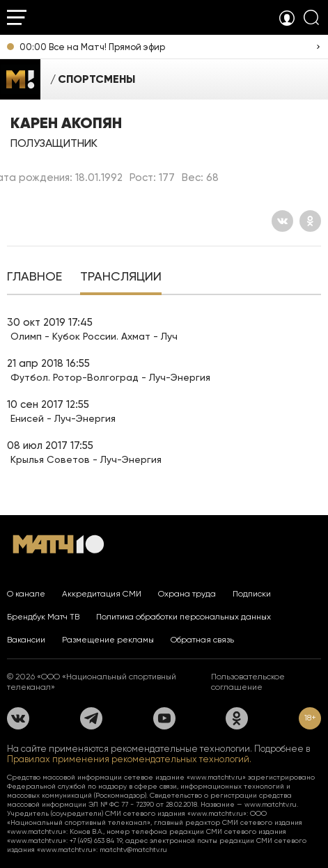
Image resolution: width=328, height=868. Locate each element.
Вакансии (26, 640)
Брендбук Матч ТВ (43, 617)
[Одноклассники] (310, 221)
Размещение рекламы (108, 640)
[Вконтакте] (282, 221)
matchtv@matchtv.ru (133, 850)
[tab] (34, 278)
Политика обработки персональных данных (183, 617)
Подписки (252, 594)
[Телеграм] (91, 718)
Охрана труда (187, 594)
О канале (26, 594)
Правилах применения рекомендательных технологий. (129, 759)
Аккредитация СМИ (102, 594)
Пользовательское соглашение (248, 682)
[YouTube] (164, 718)
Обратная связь (202, 640)
